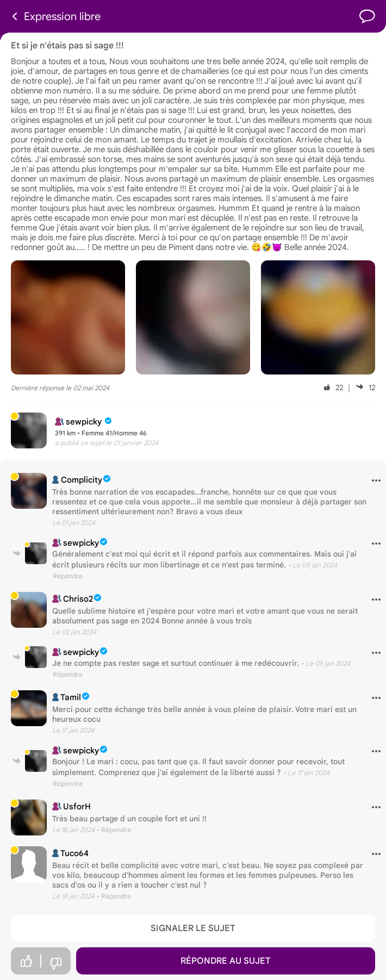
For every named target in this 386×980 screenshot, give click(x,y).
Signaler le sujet (193, 928)
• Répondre (114, 830)
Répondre (68, 576)
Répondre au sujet (226, 961)
